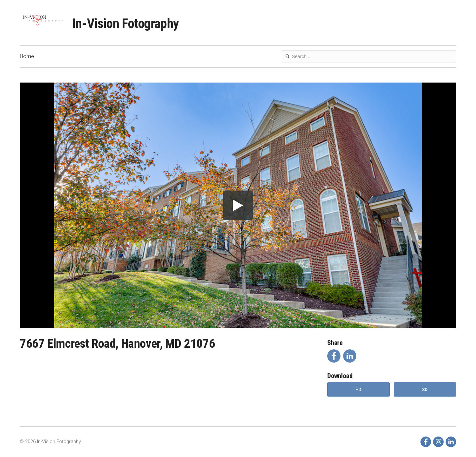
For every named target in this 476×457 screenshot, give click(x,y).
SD (425, 389)
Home (27, 56)
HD (358, 389)
